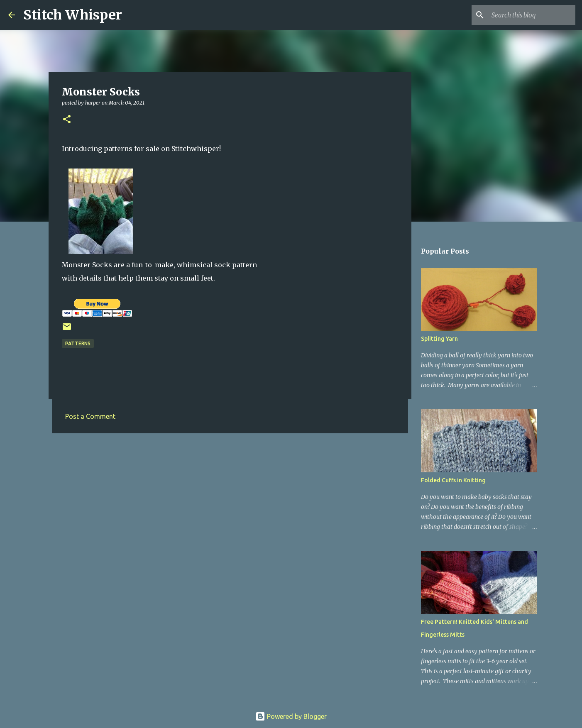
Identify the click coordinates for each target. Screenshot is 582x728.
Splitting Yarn (439, 339)
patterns (78, 343)
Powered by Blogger (291, 716)
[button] (67, 120)
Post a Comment (90, 416)
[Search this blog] (532, 15)
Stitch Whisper (73, 15)
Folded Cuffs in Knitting (453, 480)
